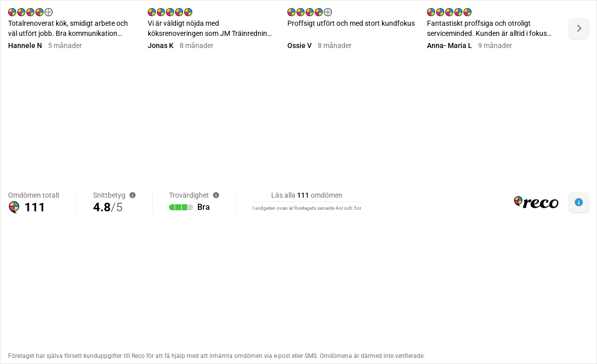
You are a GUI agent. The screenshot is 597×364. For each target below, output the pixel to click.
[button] (579, 202)
